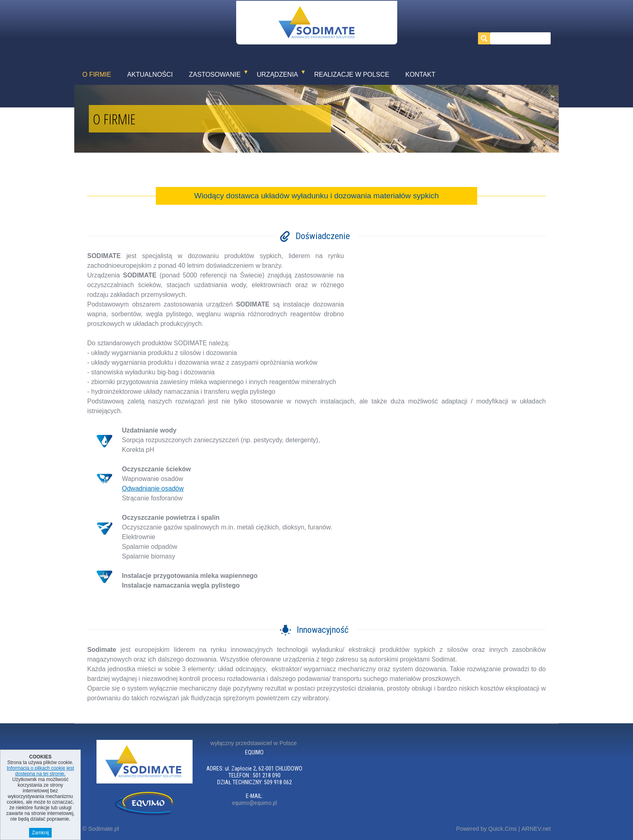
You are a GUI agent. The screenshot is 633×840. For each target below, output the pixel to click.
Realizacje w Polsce (352, 75)
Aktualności (150, 75)
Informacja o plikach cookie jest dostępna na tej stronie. (41, 771)
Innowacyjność (323, 630)
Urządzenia (277, 75)
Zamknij (40, 833)
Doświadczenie (323, 236)
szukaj (486, 38)
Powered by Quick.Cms (486, 829)
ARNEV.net (536, 829)
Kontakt (420, 75)
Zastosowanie (215, 75)
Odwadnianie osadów (153, 488)
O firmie (97, 75)
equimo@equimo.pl (255, 803)
